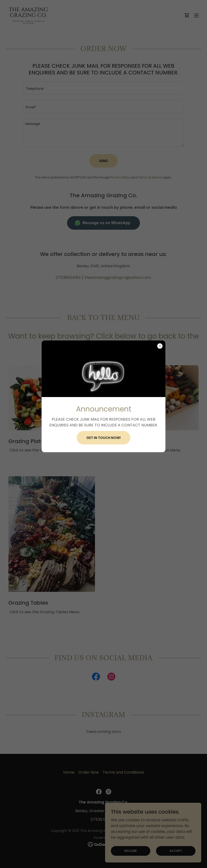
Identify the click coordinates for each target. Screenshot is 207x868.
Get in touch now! (103, 438)
